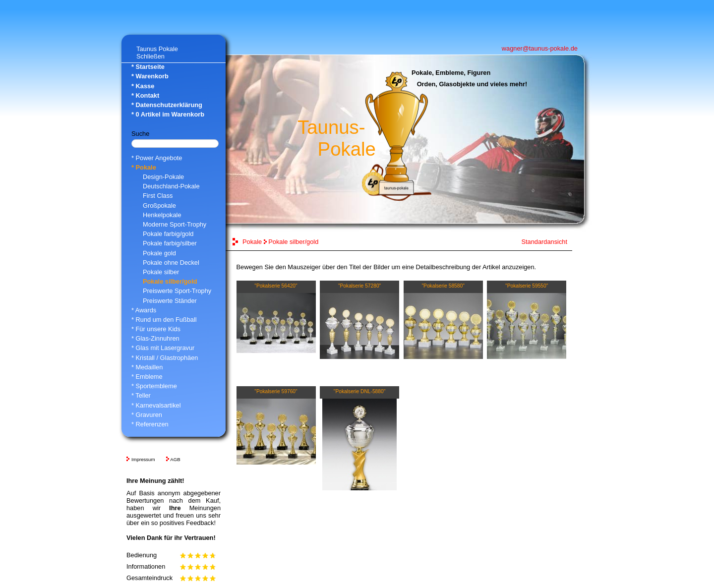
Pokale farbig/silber (170, 243)
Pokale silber (161, 272)
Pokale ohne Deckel (171, 263)
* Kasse (143, 86)
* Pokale (144, 167)
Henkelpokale (162, 215)
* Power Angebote (157, 158)
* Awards (144, 310)
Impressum (143, 459)
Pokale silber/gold (170, 281)
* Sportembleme (154, 386)
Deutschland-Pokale (171, 186)
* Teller (141, 395)
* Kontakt (145, 95)
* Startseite (148, 67)
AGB (175, 459)
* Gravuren (147, 415)
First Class (158, 196)
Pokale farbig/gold (168, 234)
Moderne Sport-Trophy (175, 224)
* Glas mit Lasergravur (163, 348)
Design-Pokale (163, 177)
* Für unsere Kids (156, 329)
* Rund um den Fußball (164, 320)
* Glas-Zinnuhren (155, 338)
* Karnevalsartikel (156, 405)
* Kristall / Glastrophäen (165, 358)
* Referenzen (150, 424)
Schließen (150, 56)
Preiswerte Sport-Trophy (177, 291)
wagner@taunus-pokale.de (540, 48)
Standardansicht (544, 242)
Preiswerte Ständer (170, 301)
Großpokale (159, 206)
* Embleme (147, 377)
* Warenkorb (150, 76)
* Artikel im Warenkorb (168, 114)
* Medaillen (147, 367)
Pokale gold (159, 253)
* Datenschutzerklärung (167, 105)
